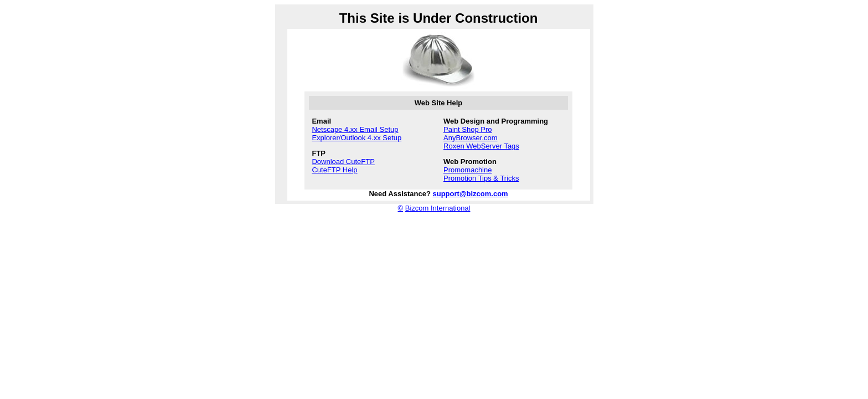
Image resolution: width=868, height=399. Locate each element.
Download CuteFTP (343, 162)
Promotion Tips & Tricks (481, 178)
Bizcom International (438, 208)
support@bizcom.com (471, 194)
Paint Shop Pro (467, 129)
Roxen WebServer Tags (481, 146)
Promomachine (467, 170)
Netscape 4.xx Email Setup (355, 129)
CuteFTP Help (334, 170)
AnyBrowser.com (471, 138)
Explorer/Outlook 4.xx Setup (356, 138)
